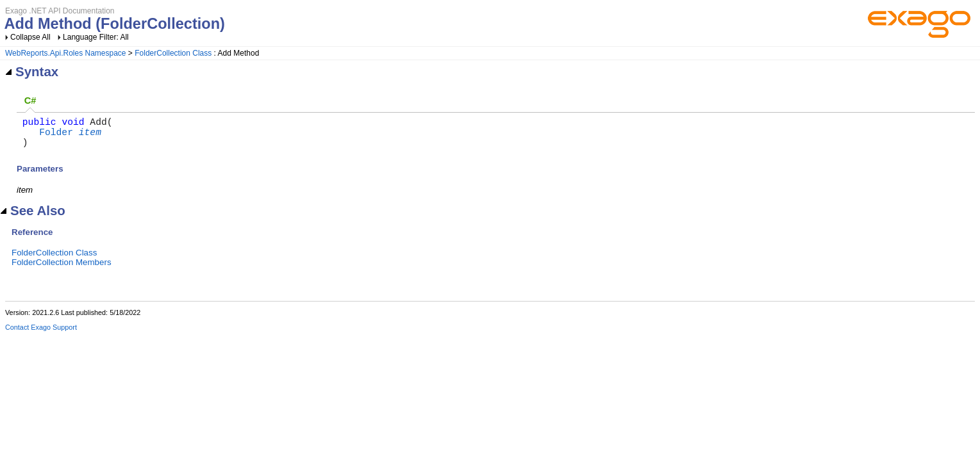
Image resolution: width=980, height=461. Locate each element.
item (90, 136)
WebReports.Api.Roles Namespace (66, 53)
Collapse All (30, 37)
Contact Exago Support (41, 335)
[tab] (30, 101)
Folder (56, 136)
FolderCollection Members (62, 270)
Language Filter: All (96, 37)
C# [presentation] (30, 101)
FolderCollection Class (173, 53)
